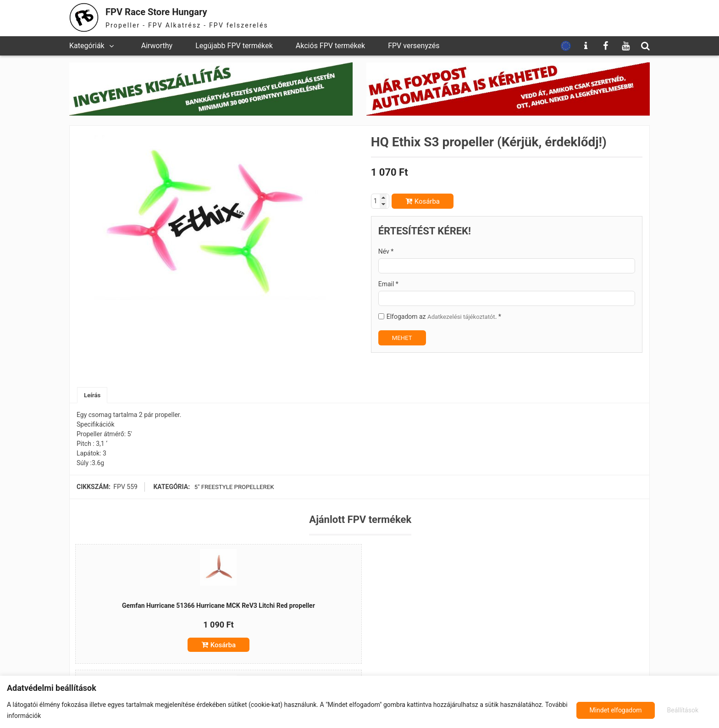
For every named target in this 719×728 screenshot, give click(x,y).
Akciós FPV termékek (330, 46)
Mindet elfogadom (673, 710)
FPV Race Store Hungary (169, 11)
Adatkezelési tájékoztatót (463, 317)
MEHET (403, 338)
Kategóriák (87, 46)
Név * (386, 251)
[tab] (93, 396)
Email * (388, 284)
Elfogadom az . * (446, 317)
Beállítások (604, 710)
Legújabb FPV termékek (234, 46)
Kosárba (427, 201)
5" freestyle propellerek (234, 488)
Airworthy (157, 46)
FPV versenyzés (414, 46)
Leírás (93, 395)
